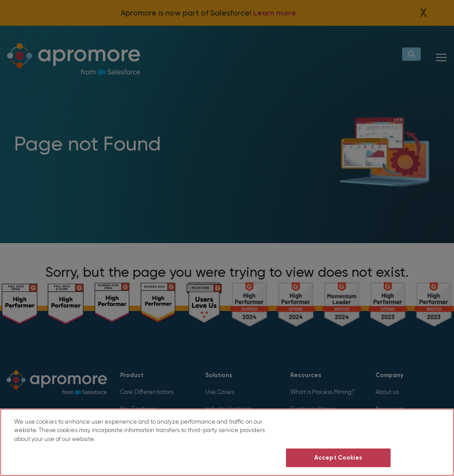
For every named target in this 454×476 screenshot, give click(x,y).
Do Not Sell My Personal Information (338, 432)
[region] (227, 442)
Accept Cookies (338, 458)
